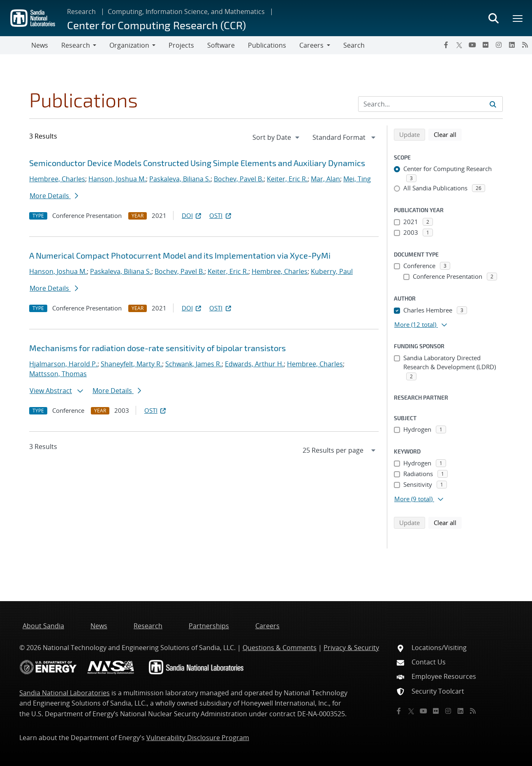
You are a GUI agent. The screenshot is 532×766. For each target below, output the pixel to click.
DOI (192, 215)
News (40, 45)
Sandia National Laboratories (65, 693)
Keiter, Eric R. (287, 179)
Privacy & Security (351, 648)
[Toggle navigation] (16, 45)
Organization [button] (129, 45)
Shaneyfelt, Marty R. (131, 364)
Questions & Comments (280, 648)
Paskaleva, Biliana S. (180, 179)
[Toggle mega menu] (518, 18)
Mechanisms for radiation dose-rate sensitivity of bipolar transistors (157, 348)
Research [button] (76, 45)
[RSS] (525, 45)
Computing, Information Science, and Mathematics (186, 12)
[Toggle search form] (493, 18)
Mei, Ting (357, 179)
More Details (54, 196)
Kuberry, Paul (332, 271)
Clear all (448, 134)
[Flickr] (486, 45)
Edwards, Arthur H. (254, 364)
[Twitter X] (459, 45)
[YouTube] (472, 45)
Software (221, 45)
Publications (267, 45)
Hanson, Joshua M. (117, 179)
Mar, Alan (325, 179)
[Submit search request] (493, 104)
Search (354, 45)
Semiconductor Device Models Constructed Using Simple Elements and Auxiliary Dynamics (197, 163)
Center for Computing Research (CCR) (156, 25)
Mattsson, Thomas (58, 374)
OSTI (221, 215)
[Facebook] (446, 45)
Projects (181, 45)
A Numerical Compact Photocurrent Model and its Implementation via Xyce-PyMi (180, 255)
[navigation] (277, 137)
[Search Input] (430, 104)
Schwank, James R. (193, 364)
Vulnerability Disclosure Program (198, 738)
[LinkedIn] (512, 45)
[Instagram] (499, 45)
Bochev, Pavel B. (239, 179)
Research (81, 12)
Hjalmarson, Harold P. (63, 364)
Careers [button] (311, 45)
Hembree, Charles (57, 179)
